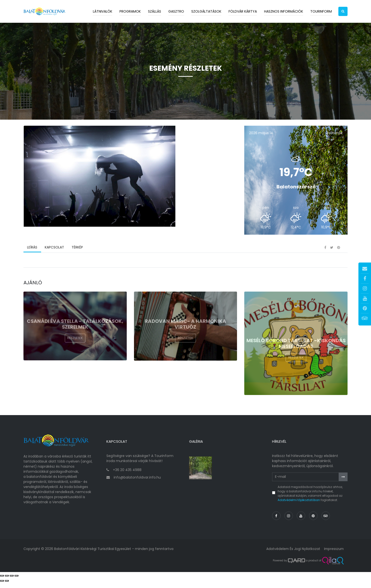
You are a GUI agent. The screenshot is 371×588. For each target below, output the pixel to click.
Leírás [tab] (32, 255)
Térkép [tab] (77, 255)
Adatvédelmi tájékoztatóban (299, 506)
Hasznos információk (284, 11)
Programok (130, 11)
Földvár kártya (243, 11)
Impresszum (333, 555)
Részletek (75, 346)
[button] (343, 11)
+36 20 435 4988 (127, 476)
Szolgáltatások (206, 11)
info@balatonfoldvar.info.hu (137, 483)
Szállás (155, 11)
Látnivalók (103, 11)
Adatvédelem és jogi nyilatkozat (292, 555)
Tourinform (321, 11)
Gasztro (176, 11)
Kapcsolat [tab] (54, 255)
